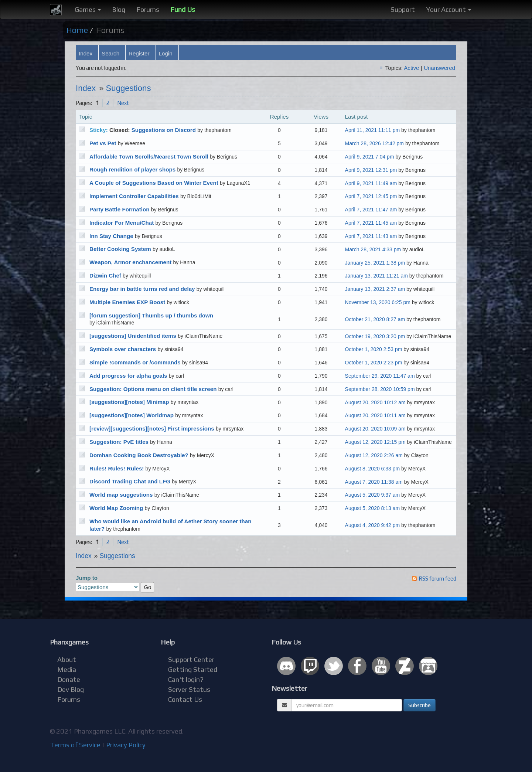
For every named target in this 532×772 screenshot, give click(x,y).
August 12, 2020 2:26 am (374, 455)
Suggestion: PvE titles (119, 442)
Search (110, 53)
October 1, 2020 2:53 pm (374, 349)
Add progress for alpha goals (128, 376)
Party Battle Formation (120, 209)
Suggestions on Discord (164, 130)
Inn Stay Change (111, 236)
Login (166, 53)
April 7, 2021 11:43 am (371, 236)
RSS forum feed (437, 579)
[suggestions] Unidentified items (133, 336)
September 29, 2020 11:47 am (380, 376)
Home (77, 30)
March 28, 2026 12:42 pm (374, 143)
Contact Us (185, 699)
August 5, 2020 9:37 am (373, 495)
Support (403, 9)
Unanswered (439, 68)
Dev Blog (71, 689)
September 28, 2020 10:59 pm (380, 389)
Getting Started (193, 669)
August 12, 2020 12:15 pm (375, 442)
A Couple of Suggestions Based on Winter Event (154, 183)
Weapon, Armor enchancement (130, 262)
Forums (148, 9)
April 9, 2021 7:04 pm (370, 157)
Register (139, 53)
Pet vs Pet (103, 143)
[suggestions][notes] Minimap (129, 402)
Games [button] (88, 9)
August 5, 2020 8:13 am (373, 508)
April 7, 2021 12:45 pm (371, 196)
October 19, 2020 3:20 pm (375, 336)
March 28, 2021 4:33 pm (373, 249)
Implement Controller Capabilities (134, 196)
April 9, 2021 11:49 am (371, 183)
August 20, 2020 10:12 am (375, 402)
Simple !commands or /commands (135, 362)
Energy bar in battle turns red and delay (142, 289)
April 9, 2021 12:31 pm (371, 170)
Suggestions (129, 88)
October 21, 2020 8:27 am (375, 319)
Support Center (191, 659)
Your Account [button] (449, 9)
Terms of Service (75, 745)
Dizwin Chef (105, 276)
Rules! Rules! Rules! (117, 468)
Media (67, 669)
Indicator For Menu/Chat (122, 223)
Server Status (189, 689)
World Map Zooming (116, 508)
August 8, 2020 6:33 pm (373, 469)
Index (86, 53)
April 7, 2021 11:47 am (371, 210)
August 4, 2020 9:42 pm (373, 525)
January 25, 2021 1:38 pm (375, 263)
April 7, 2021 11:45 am (371, 223)
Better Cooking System (120, 249)
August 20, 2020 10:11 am (375, 415)
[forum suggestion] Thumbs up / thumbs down (151, 315)
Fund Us (183, 9)
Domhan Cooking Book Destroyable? (139, 455)
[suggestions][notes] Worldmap (132, 415)
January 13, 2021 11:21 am (376, 276)
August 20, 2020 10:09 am (375, 429)
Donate (69, 679)
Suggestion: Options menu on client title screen (153, 389)
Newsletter (289, 688)
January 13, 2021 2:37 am (375, 289)
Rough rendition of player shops (132, 169)
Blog (119, 9)
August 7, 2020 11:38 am (374, 482)
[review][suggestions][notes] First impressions (152, 428)
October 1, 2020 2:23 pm (374, 363)
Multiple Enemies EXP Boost (127, 302)
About (67, 659)
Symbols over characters (123, 349)
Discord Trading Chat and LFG (130, 481)
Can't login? (186, 679)
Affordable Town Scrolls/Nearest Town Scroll (149, 157)
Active (411, 68)
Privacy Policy (126, 745)
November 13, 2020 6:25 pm (378, 302)
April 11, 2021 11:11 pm (373, 130)
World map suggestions (121, 495)
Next (123, 103)
